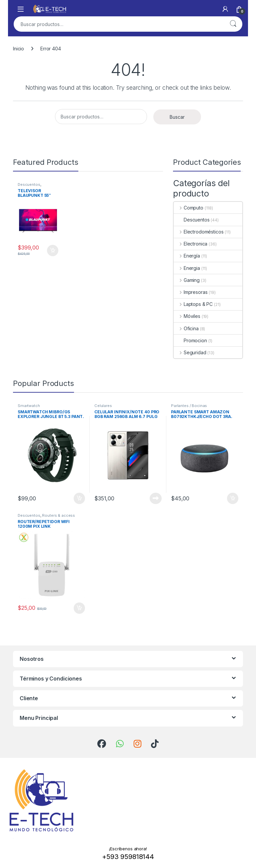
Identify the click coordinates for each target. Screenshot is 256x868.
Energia (187, 268)
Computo (188, 208)
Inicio (18, 49)
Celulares (103, 406)
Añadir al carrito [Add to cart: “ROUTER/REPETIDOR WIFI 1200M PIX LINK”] (79, 608)
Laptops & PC (193, 304)
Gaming (187, 280)
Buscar (233, 24)
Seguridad (190, 352)
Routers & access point (46, 517)
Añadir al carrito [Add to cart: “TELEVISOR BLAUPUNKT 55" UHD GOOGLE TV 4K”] (53, 251)
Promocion (190, 340)
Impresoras (190, 292)
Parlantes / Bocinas (189, 406)
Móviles (187, 316)
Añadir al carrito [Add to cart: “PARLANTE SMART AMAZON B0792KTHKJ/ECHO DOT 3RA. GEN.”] (233, 498)
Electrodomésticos (198, 232)
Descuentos (29, 184)
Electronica (190, 244)
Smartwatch (29, 406)
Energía (187, 256)
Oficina (186, 328)
